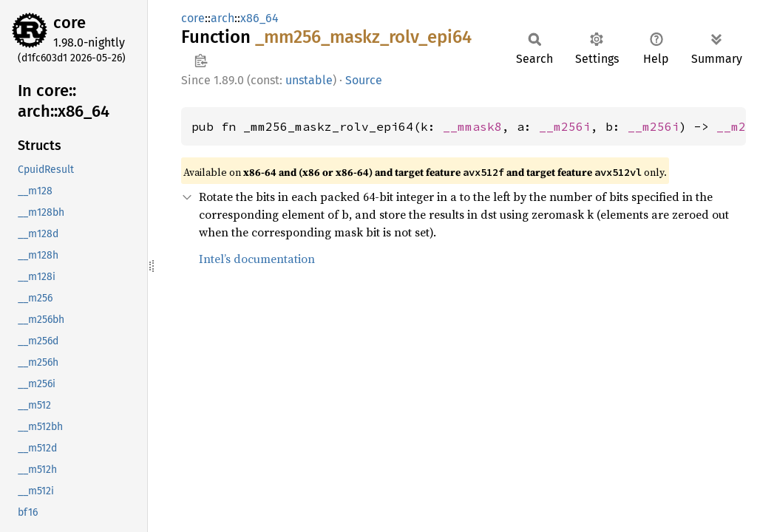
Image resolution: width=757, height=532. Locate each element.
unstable (309, 80)
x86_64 (259, 18)
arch (223, 18)
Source (364, 80)
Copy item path (201, 61)
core (69, 23)
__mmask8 (472, 126)
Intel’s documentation (257, 259)
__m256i (565, 126)
